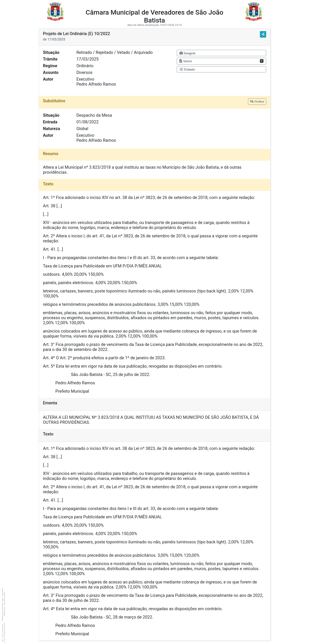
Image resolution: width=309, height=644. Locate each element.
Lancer (4, 614)
